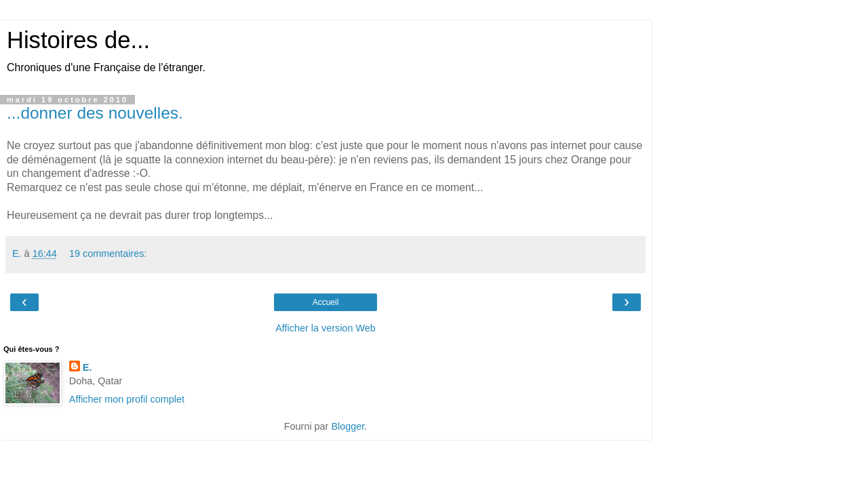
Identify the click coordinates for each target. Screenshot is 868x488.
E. (87, 367)
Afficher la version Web (325, 328)
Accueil (326, 302)
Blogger (348, 426)
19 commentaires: (108, 253)
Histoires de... (78, 40)
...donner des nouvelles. (95, 113)
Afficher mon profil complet (127, 399)
